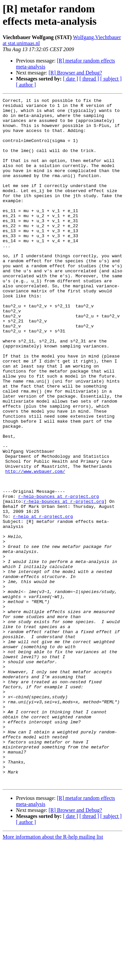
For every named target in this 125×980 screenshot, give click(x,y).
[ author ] (26, 85)
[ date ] (70, 79)
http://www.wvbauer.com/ (35, 546)
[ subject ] (111, 79)
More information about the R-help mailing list (53, 974)
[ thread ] (89, 79)
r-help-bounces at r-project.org (59, 576)
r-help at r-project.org (43, 600)
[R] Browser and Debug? (75, 73)
